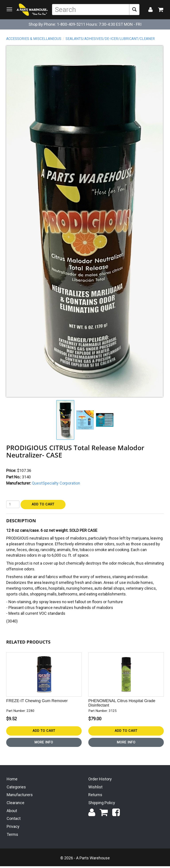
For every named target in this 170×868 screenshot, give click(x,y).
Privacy (13, 828)
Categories (16, 789)
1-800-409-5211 (71, 24)
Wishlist (95, 789)
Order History (100, 781)
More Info (44, 743)
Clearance (15, 804)
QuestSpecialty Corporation (56, 484)
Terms (12, 836)
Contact (14, 820)
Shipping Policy (102, 804)
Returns (95, 797)
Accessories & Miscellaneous (34, 39)
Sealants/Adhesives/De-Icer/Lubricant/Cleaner (111, 39)
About (12, 812)
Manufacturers (20, 797)
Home (12, 781)
